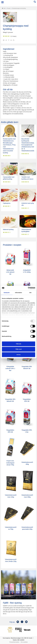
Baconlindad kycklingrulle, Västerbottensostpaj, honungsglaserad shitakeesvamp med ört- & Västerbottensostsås (28, 145)
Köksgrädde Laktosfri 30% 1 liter (10, 369)
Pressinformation (14, 642)
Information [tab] (19, 293)
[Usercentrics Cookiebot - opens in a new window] (28, 288)
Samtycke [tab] (7, 293)
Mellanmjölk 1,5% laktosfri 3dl (10, 272)
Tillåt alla (19, 344)
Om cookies (24, 642)
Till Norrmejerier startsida (19, 3)
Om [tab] (30, 293)
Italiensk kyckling (8, 230)
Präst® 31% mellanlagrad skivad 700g (10, 463)
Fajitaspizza (7, 203)
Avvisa (19, 355)
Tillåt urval (18, 349)
